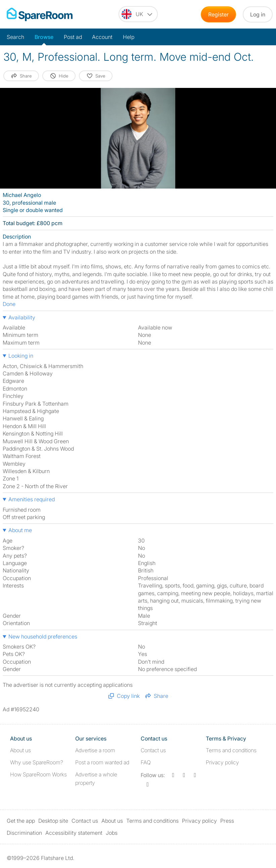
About (20, 750)
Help (129, 37)
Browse (44, 37)
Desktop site (53, 821)
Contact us (153, 750)
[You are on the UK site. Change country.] (138, 14)
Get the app (21, 821)
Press (227, 821)
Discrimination (24, 833)
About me (20, 530)
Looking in (21, 356)
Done (9, 304)
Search (15, 37)
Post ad (73, 37)
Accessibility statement (74, 833)
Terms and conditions (231, 750)
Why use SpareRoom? (37, 762)
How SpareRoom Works (38, 774)
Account (102, 37)
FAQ (146, 762)
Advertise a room (95, 750)
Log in (258, 14)
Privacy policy (222, 762)
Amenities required (32, 499)
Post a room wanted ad (102, 762)
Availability (22, 317)
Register (218, 14)
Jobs (112, 833)
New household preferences (43, 636)
